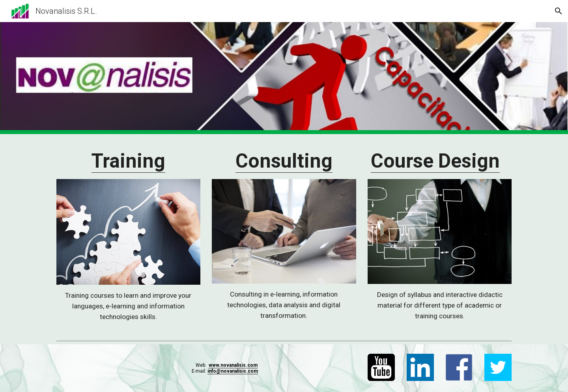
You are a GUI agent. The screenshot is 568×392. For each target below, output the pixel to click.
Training (128, 161)
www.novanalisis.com (233, 365)
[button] (559, 11)
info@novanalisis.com (233, 371)
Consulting (284, 161)
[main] (128, 161)
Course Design (435, 161)
